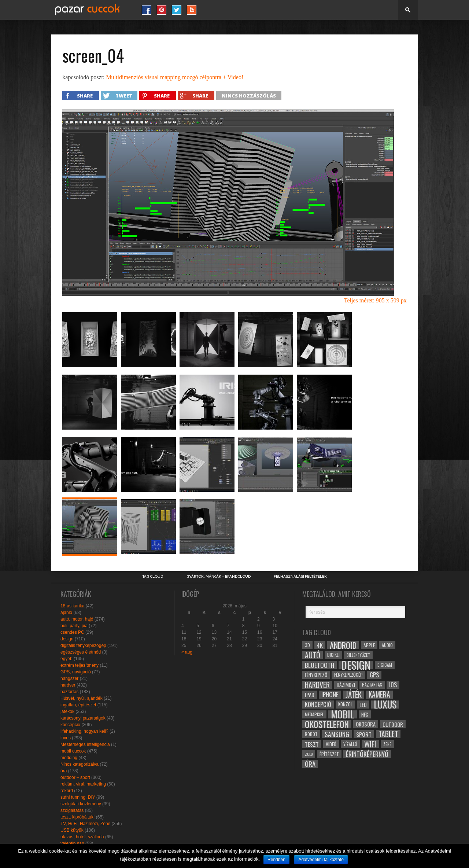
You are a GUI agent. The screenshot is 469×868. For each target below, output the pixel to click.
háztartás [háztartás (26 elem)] (372, 685)
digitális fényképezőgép (83, 646)
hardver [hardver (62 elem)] (317, 685)
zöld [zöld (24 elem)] (309, 754)
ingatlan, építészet (78, 705)
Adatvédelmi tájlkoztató (321, 860)
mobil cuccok (73, 751)
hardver (68, 685)
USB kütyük (72, 830)
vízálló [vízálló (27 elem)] (350, 744)
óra (64, 771)
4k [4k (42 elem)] (320, 645)
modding (69, 758)
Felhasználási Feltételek (300, 577)
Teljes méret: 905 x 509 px (375, 300)
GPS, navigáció (76, 672)
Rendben (276, 860)
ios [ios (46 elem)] (393, 685)
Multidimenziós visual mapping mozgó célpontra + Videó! (175, 77)
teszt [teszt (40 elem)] (312, 744)
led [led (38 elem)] (363, 705)
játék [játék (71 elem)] (354, 695)
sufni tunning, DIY (78, 797)
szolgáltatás (72, 810)
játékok (67, 711)
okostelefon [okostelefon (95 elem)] (327, 724)
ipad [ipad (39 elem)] (310, 695)
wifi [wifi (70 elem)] (370, 744)
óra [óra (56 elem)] (310, 764)
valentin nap (72, 843)
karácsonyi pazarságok (83, 718)
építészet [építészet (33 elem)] (329, 754)
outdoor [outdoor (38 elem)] (393, 724)
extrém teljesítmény (80, 665)
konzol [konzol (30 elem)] (345, 704)
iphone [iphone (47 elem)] (330, 695)
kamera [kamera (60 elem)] (379, 695)
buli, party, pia (74, 626)
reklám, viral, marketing (83, 784)
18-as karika (72, 606)
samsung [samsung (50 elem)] (337, 734)
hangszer (69, 678)
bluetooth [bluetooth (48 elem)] (320, 665)
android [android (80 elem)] (343, 645)
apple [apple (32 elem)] (369, 645)
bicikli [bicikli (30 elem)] (333, 655)
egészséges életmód (81, 652)
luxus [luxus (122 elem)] (385, 705)
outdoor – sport (75, 777)
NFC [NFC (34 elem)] (365, 714)
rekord (67, 791)
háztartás (69, 692)
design (67, 639)
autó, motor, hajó (77, 619)
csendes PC (72, 632)
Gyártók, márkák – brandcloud (219, 577)
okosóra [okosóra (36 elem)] (366, 724)
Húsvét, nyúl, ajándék (82, 698)
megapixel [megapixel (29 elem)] (314, 714)
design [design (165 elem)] (356, 665)
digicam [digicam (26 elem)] (385, 665)
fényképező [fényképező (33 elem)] (316, 675)
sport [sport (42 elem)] (364, 734)
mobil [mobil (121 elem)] (343, 714)
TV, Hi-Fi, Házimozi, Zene (85, 824)
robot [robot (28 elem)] (311, 734)
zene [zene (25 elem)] (387, 744)
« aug (187, 652)
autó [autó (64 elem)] (313, 655)
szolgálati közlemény (81, 804)
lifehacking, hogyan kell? (84, 731)
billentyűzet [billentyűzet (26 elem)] (358, 655)
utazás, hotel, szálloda (82, 837)
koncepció (70, 725)
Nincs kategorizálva (80, 764)
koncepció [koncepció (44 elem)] (318, 705)
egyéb (67, 659)
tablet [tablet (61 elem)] (388, 734)
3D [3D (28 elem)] (307, 645)
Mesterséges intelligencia (85, 744)
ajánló (66, 613)
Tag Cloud (153, 577)
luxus (66, 738)
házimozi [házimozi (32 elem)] (346, 685)
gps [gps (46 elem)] (374, 675)
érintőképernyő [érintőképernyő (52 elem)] (367, 754)
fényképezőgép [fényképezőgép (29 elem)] (348, 675)
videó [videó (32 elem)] (331, 744)
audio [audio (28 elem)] (387, 645)
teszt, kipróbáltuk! (77, 817)
